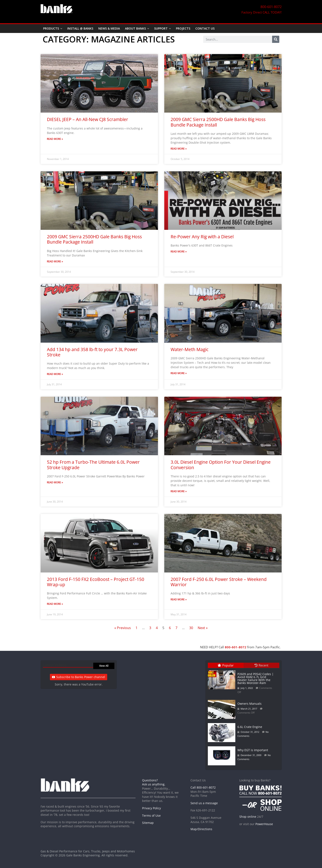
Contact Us (205, 28)
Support (161, 28)
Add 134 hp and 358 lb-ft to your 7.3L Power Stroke (92, 352)
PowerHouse (264, 824)
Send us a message (204, 803)
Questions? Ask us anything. (154, 782)
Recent (261, 665)
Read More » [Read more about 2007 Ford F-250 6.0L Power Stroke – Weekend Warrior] (179, 599)
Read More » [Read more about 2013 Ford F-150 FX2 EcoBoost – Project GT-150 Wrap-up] (55, 604)
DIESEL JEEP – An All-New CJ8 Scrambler (88, 119)
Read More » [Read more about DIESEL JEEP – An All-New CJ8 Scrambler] (55, 139)
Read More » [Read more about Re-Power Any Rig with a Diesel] (179, 251)
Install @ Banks (80, 28)
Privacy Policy (151, 808)
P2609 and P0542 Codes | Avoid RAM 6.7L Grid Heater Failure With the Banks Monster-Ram (256, 678)
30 (191, 628)
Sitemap (148, 823)
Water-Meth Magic (190, 349)
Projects (183, 28)
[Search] (276, 39)
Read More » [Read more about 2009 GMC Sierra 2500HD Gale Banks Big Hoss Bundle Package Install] (179, 149)
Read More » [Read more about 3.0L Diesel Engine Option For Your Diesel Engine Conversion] (179, 491)
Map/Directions (201, 829)
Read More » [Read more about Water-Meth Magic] (179, 373)
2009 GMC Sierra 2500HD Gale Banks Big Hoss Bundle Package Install (218, 122)
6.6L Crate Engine (250, 727)
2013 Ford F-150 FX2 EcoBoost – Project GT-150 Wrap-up (96, 582)
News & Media (109, 28)
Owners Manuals (249, 704)
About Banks (135, 28)
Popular (226, 665)
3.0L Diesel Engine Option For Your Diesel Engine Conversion (221, 465)
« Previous (123, 628)
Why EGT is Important (253, 750)
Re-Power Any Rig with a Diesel (202, 237)
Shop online (248, 817)
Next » (203, 628)
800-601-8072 (236, 647)
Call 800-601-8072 (203, 787)
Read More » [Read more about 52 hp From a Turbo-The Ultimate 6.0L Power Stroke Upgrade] (55, 482)
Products (51, 28)
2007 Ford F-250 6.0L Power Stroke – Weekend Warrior (219, 582)
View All (104, 666)
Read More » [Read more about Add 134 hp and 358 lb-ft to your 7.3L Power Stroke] (55, 374)
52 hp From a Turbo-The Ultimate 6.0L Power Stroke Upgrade (93, 465)
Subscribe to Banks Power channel (79, 677)
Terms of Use (151, 816)
